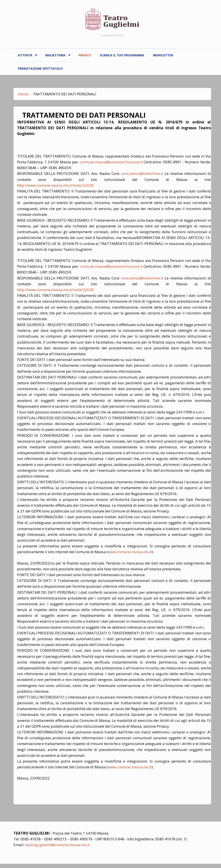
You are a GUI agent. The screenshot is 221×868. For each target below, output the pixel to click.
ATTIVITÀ (26, 54)
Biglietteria (56, 54)
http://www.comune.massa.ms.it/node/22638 (55, 185)
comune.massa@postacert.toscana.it (111, 162)
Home (23, 94)
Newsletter (163, 55)
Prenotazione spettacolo (40, 68)
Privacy (85, 55)
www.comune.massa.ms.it (130, 552)
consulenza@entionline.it (142, 173)
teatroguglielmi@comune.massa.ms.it (57, 845)
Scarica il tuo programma (122, 55)
